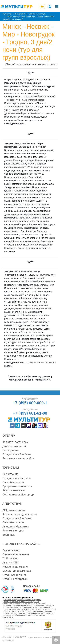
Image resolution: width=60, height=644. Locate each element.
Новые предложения (15, 567)
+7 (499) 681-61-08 (30, 413)
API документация (14, 510)
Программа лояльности (17, 486)
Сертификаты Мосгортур (18, 495)
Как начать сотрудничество (20, 514)
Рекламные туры (13, 531)
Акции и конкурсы (14, 490)
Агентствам (12, 504)
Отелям (9, 436)
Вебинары (9, 535)
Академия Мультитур (16, 527)
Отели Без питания (14, 575)
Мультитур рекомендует (18, 571)
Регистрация (10, 450)
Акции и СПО (11, 563)
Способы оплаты (13, 482)
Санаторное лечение (16, 554)
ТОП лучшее (10, 559)
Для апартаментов (14, 446)
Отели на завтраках (15, 579)
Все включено (11, 550)
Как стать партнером (15, 442)
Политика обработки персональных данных (21, 602)
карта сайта (8, 617)
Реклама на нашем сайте (18, 458)
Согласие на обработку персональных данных (22, 600)
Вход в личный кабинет (17, 454)
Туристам (11, 468)
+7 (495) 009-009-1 (30, 403)
